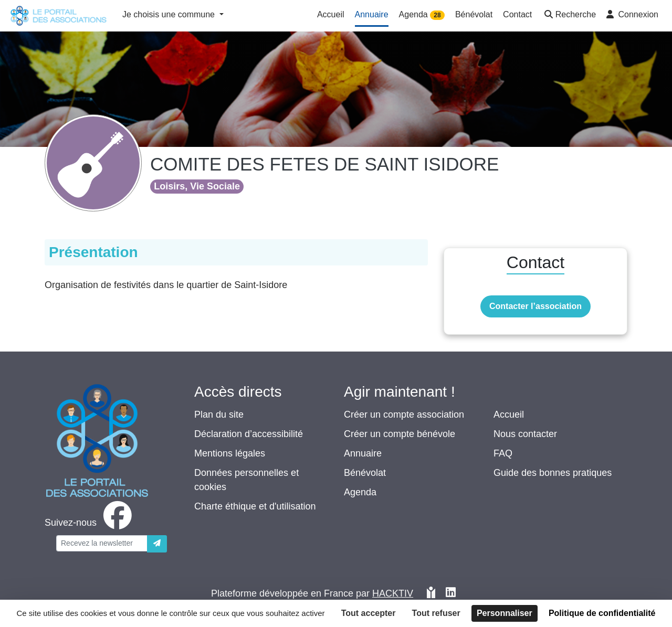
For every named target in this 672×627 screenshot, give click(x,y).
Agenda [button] (422, 15)
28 (437, 15)
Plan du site (219, 415)
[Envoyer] (157, 544)
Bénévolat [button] (474, 14)
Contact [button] (517, 14)
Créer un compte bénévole (400, 434)
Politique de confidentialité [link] (602, 613)
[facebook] (90, 523)
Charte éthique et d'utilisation (255, 506)
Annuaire (363, 453)
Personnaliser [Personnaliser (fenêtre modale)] (505, 613)
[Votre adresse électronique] (102, 543)
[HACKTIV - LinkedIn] (451, 594)
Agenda (360, 492)
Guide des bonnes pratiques (553, 473)
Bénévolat (365, 473)
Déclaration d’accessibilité (249, 434)
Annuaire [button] (372, 14)
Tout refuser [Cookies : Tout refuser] (436, 613)
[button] (569, 15)
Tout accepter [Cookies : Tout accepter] (369, 613)
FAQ (503, 453)
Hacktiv (393, 593)
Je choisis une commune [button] (170, 14)
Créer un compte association (404, 415)
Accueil (509, 415)
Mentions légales (230, 453)
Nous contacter (525, 434)
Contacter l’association (535, 306)
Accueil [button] (331, 14)
